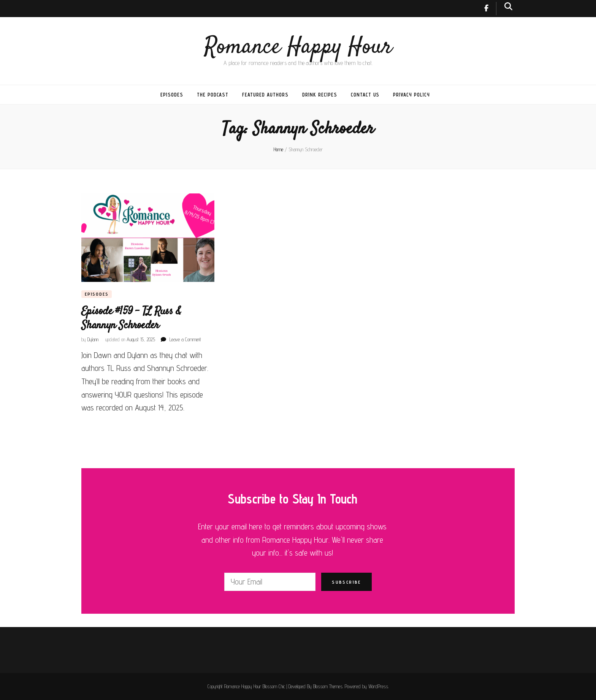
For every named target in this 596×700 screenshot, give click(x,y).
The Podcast (213, 95)
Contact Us (365, 95)
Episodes (172, 95)
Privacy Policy (411, 95)
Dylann (93, 339)
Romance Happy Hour (298, 47)
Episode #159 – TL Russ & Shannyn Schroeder (131, 318)
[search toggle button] (508, 6)
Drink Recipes (320, 95)
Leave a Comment (185, 339)
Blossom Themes (328, 686)
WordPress (378, 686)
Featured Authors (265, 95)
